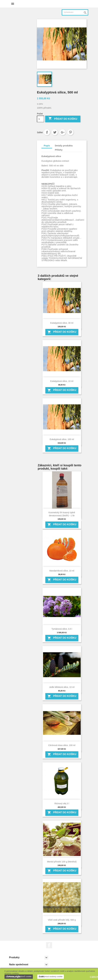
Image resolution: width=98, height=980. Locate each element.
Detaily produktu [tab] (64, 146)
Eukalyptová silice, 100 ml (62, 439)
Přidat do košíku (63, 119)
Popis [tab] (47, 146)
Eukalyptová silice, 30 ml (62, 323)
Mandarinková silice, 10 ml (62, 571)
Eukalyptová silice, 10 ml (62, 381)
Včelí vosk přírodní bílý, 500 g (62, 920)
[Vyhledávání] (75, 12)
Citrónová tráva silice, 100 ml (62, 745)
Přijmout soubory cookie (51, 977)
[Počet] (40, 119)
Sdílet (47, 132)
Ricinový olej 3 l (62, 803)
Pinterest (70, 132)
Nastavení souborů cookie (19, 977)
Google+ (63, 132)
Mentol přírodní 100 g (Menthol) (62, 862)
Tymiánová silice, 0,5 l (62, 629)
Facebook (49, 945)
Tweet (55, 132)
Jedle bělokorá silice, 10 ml (62, 687)
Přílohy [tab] (59, 150)
